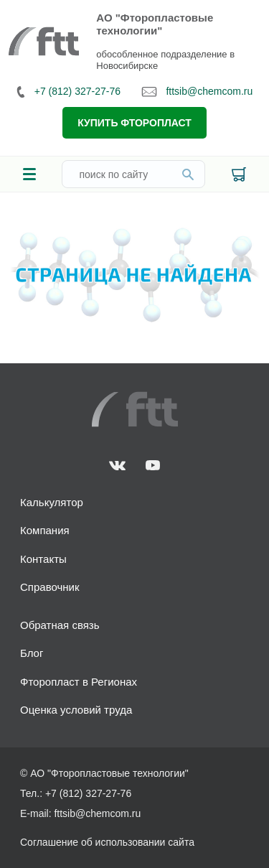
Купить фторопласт (134, 123)
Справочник (50, 587)
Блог (32, 653)
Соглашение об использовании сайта (107, 842)
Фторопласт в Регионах (79, 682)
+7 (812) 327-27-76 (69, 92)
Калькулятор (52, 502)
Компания (45, 530)
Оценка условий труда (76, 710)
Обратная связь (60, 625)
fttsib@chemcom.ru (197, 92)
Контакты (43, 559)
